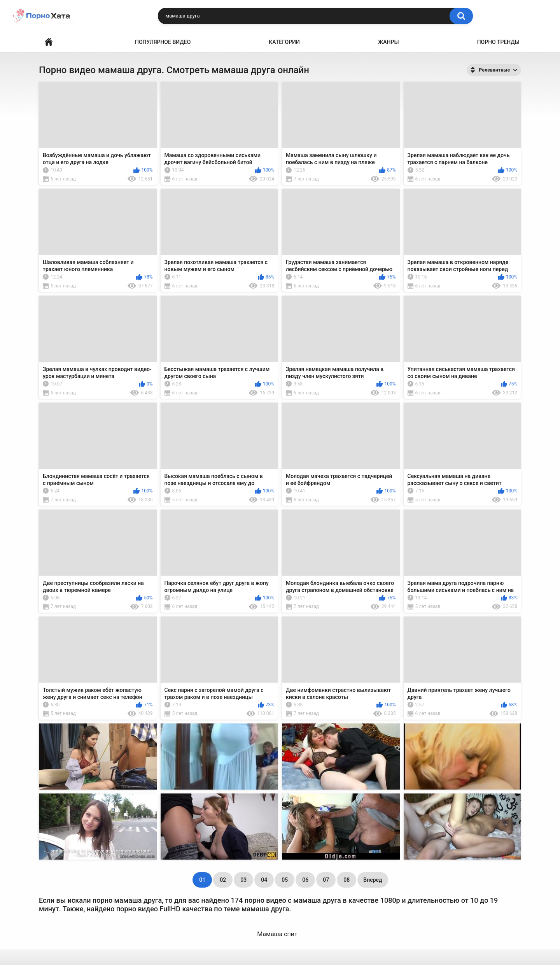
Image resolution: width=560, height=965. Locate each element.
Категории (284, 42)
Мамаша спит (277, 934)
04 (264, 880)
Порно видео (49, 42)
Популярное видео (163, 42)
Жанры (388, 42)
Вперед (373, 880)
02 (223, 880)
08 (346, 880)
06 (305, 880)
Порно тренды (498, 42)
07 (326, 880)
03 (243, 880)
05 (285, 880)
